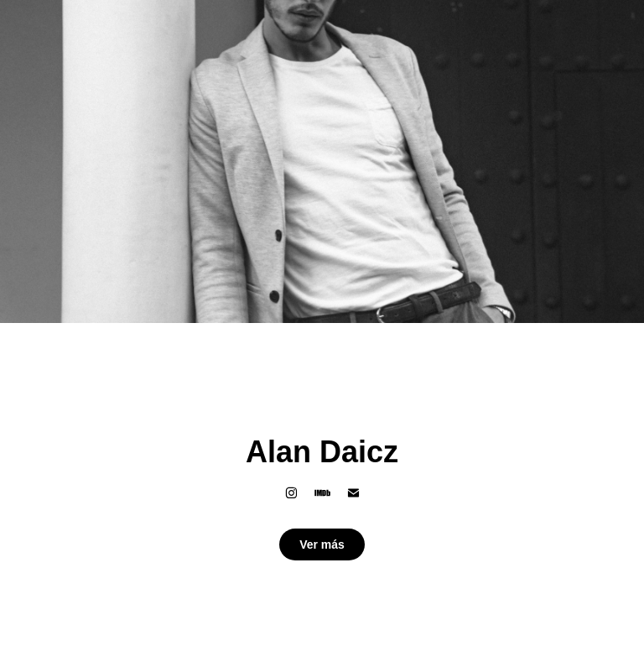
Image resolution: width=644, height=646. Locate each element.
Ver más (322, 544)
